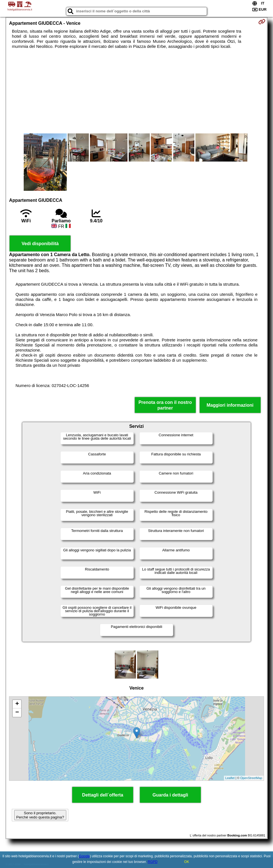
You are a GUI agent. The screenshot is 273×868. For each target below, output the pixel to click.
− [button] (17, 713)
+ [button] (17, 704)
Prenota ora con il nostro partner (165, 405)
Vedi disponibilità (40, 244)
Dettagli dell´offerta (103, 795)
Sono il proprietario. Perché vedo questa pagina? (40, 815)
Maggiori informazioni (230, 405)
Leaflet (230, 778)
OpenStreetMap (251, 778)
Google (84, 856)
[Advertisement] (136, 91)
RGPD (153, 862)
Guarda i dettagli (170, 795)
